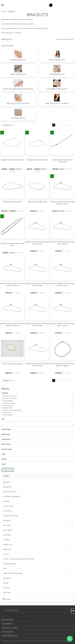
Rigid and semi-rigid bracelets (18, 89)
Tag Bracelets (18, 118)
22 (68, 125)
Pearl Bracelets (57, 60)
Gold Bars (8, 530)
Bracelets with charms (57, 103)
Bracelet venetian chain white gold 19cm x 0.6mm (37, 325)
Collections (8, 506)
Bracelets (7, 487)
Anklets (7, 482)
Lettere (6, 540)
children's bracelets (57, 89)
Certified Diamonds (11, 497)
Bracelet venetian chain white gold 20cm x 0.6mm (62, 325)
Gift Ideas (7, 525)
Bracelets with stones (18, 103)
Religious (7, 578)
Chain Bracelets (57, 74)
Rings (6, 583)
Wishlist (7, 599)
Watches (7, 593)
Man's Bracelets (18, 74)
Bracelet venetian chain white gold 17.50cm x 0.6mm (62, 285)
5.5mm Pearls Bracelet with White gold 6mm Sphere (62, 365)
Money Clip (8, 545)
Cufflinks (7, 511)
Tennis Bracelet (18, 60)
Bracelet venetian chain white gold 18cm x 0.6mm (37, 285)
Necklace (7, 549)
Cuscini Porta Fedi (11, 516)
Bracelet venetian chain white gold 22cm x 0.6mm (37, 365)
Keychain (7, 535)
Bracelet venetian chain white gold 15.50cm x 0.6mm (62, 203)
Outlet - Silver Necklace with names (19, 559)
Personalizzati (10, 564)
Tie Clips (7, 588)
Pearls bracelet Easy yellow (12, 364)
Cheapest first (9, 125)
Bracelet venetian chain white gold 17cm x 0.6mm (62, 243)
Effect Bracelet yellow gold (37, 202)
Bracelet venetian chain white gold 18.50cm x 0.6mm (12, 325)
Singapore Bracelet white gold (37, 160)
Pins (5, 569)
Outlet (6, 554)
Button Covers (10, 492)
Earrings (7, 521)
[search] (51, 5)
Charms (6, 501)
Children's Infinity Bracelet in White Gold (12, 244)
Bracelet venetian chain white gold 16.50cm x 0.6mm (12, 285)
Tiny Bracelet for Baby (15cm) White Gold (62, 161)
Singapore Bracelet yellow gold (12, 160)
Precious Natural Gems (13, 573)
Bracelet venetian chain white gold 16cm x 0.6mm (37, 243)
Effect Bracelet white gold (12, 202)
